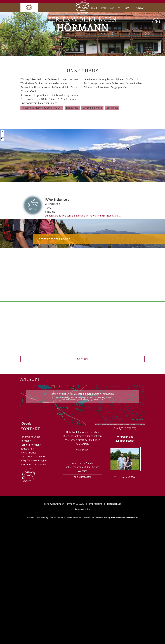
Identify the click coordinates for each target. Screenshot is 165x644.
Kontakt (140, 8)
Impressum (96, 504)
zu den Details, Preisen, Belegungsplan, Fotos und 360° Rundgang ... (83, 216)
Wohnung (125, 8)
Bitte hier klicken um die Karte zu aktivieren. (83, 396)
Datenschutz (114, 504)
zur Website (83, 359)
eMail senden (83, 450)
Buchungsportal (83, 477)
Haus (94, 8)
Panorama (108, 8)
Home (84, 8)
